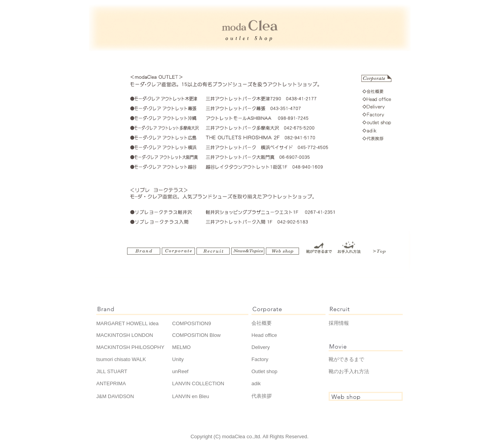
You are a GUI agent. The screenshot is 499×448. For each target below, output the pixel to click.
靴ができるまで (346, 359)
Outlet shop (265, 371)
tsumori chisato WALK (121, 359)
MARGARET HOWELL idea (127, 323)
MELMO (182, 347)
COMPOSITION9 (192, 323)
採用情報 (339, 323)
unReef (180, 371)
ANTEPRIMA (111, 383)
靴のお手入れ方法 (349, 371)
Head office (264, 335)
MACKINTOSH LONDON (125, 335)
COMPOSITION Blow (196, 335)
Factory (260, 359)
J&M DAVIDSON (115, 396)
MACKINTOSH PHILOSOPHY (130, 347)
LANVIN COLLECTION (198, 383)
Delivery (261, 347)
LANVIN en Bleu (191, 396)
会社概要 (262, 323)
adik (256, 383)
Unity (178, 359)
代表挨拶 (262, 396)
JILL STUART (112, 371)
